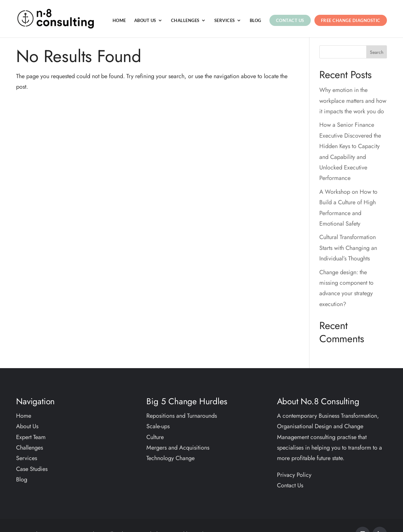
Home (119, 21)
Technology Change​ (170, 458)
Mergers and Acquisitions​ (178, 448)
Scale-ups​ (158, 426)
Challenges (185, 21)
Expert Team (31, 437)
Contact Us (290, 20)
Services (225, 21)
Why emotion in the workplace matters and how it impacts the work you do (353, 101)
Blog (255, 21)
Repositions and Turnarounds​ (182, 416)
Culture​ (155, 437)
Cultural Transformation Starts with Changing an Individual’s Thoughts (348, 248)
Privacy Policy (294, 475)
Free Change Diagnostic (351, 20)
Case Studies (32, 469)
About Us (145, 21)
